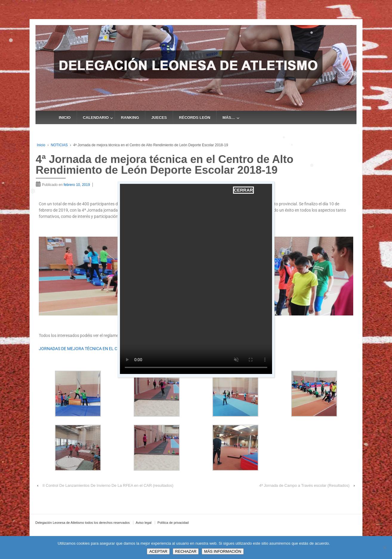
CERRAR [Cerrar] (243, 190)
